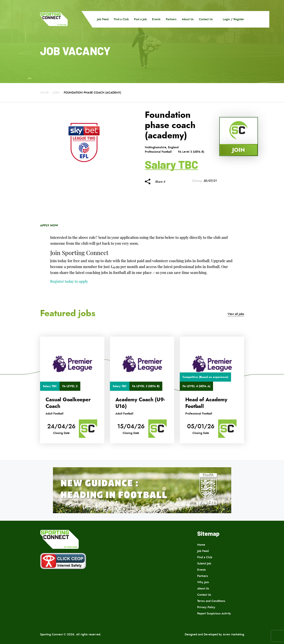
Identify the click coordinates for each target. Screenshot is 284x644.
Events (156, 19)
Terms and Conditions (211, 601)
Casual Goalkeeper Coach (68, 403)
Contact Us (206, 19)
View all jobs (236, 314)
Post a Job (140, 19)
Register (239, 19)
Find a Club (121, 19)
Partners (171, 19)
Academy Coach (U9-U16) (140, 403)
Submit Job (204, 563)
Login (226, 19)
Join (239, 150)
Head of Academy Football (206, 403)
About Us (188, 19)
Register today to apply (69, 281)
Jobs (56, 93)
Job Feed (103, 19)
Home (44, 93)
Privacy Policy (206, 607)
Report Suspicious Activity (214, 613)
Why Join (203, 582)
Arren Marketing (233, 634)
